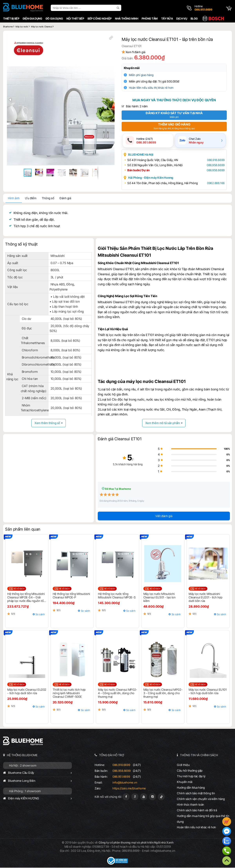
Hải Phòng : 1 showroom (24, 791)
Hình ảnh (13, 199)
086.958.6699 (214, 166)
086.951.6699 (121, 777)
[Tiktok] (161, 797)
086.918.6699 (214, 161)
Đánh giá (65, 199)
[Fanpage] (126, 797)
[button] (110, 39)
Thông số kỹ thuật (20, 245)
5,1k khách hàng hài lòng (118, 465)
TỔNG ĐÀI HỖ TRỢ (111, 755)
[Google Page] (135, 797)
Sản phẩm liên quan (22, 530)
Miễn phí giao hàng (144, 75)
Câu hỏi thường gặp (190, 771)
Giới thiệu (184, 765)
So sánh (40, 615)
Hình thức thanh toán (191, 805)
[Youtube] (144, 797)
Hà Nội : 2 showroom (22, 766)
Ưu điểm (30, 199)
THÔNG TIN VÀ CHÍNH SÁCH (199, 755)
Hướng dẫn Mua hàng (191, 788)
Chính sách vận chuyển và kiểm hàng (201, 799)
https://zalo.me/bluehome (129, 789)
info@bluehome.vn (125, 783)
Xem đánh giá (138, 52)
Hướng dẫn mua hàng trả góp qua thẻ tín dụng (204, 819)
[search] (118, 8)
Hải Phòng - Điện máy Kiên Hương (153, 178)
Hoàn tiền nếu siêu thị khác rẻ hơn (154, 88)
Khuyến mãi (134, 68)
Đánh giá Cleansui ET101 (119, 439)
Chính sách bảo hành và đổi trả (197, 811)
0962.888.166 (214, 184)
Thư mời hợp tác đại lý (192, 777)
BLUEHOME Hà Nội (143, 155)
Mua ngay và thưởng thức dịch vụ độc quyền (174, 100)
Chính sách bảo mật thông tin (196, 794)
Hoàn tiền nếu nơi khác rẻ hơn (197, 828)
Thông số (47, 199)
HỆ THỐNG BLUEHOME (21, 755)
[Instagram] (152, 797)
